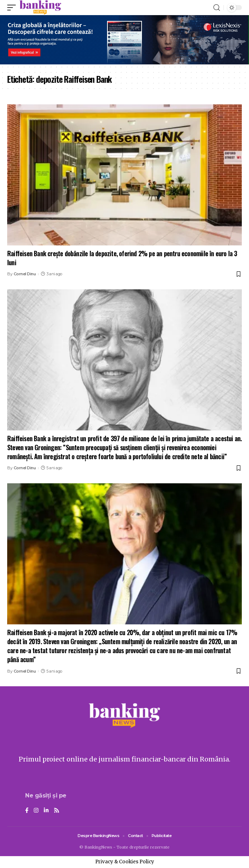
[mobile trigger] (13, 8)
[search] (217, 8)
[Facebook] (27, 811)
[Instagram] (36, 811)
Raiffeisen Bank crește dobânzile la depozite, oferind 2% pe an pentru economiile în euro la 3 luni (122, 258)
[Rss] (57, 811)
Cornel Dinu (25, 274)
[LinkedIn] (46, 811)
